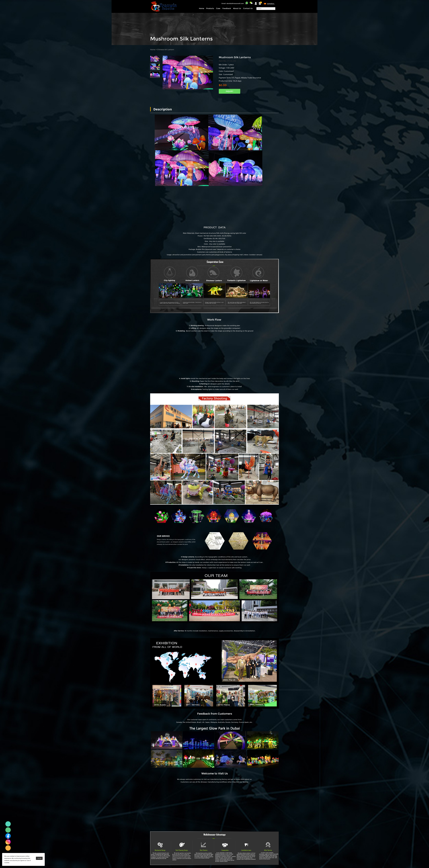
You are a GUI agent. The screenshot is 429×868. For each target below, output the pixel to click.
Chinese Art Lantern (166, 50)
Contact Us (248, 8)
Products (210, 8)
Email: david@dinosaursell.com (233, 3)
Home (202, 8)
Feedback (227, 8)
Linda (8, 824)
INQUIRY (230, 91)
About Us (237, 8)
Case (218, 8)
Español (271, 4)
